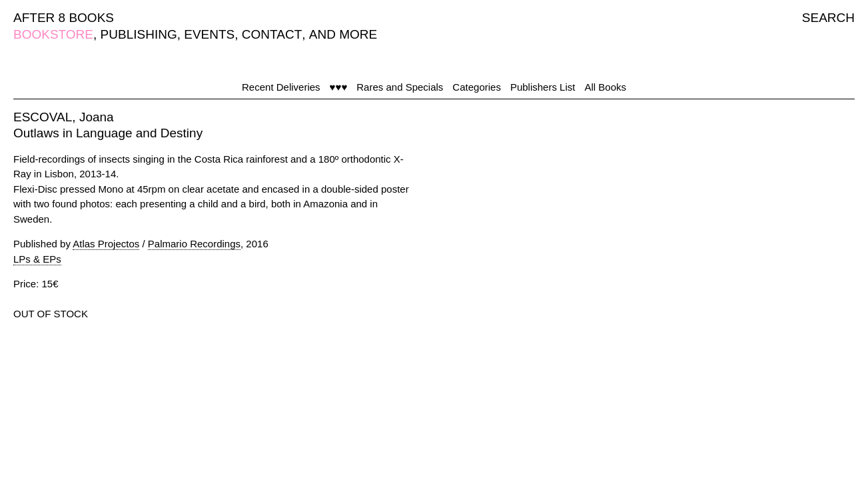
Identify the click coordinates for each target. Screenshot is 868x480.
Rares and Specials (400, 87)
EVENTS (209, 34)
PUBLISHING (139, 34)
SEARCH (828, 18)
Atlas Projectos (106, 244)
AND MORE (343, 34)
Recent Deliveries (281, 87)
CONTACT (272, 34)
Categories (477, 87)
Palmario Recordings (194, 244)
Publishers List (543, 87)
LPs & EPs (37, 259)
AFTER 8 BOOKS (64, 18)
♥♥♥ (339, 87)
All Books (605, 87)
